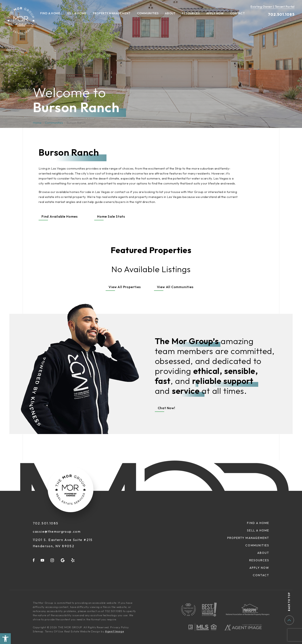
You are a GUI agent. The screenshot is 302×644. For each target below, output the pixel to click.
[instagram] (52, 560)
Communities (148, 13)
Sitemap (38, 631)
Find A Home (50, 13)
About (170, 13)
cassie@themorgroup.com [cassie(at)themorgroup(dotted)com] (57, 531)
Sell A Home (77, 13)
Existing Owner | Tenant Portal (272, 7)
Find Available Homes (60, 216)
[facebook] (34, 560)
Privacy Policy (119, 627)
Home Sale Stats (111, 216)
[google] (63, 560)
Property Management (112, 13)
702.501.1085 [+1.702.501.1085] (281, 14)
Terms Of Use (54, 631)
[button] (5, 639)
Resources (191, 13)
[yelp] (73, 560)
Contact (238, 13)
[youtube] (43, 560)
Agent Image (114, 631)
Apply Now (215, 13)
